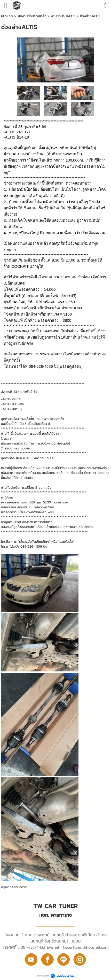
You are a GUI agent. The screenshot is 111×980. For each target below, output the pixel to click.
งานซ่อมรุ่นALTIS (63, 16)
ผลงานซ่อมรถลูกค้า (32, 16)
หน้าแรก (7, 16)
